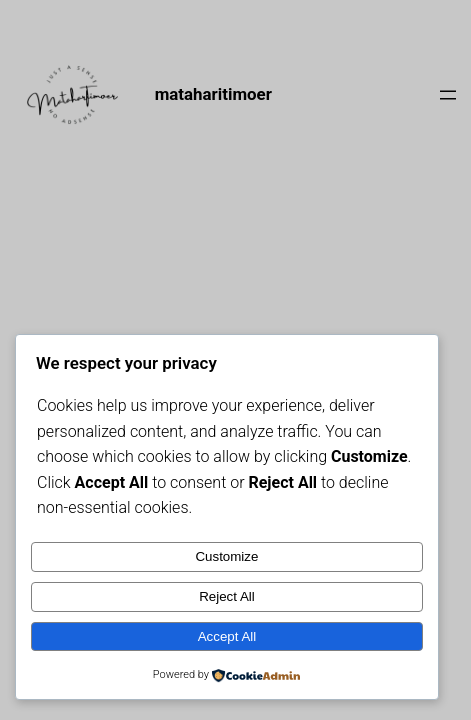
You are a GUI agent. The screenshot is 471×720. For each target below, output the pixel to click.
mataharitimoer (213, 94)
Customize (226, 556)
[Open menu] (448, 95)
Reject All (227, 596)
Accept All (227, 636)
